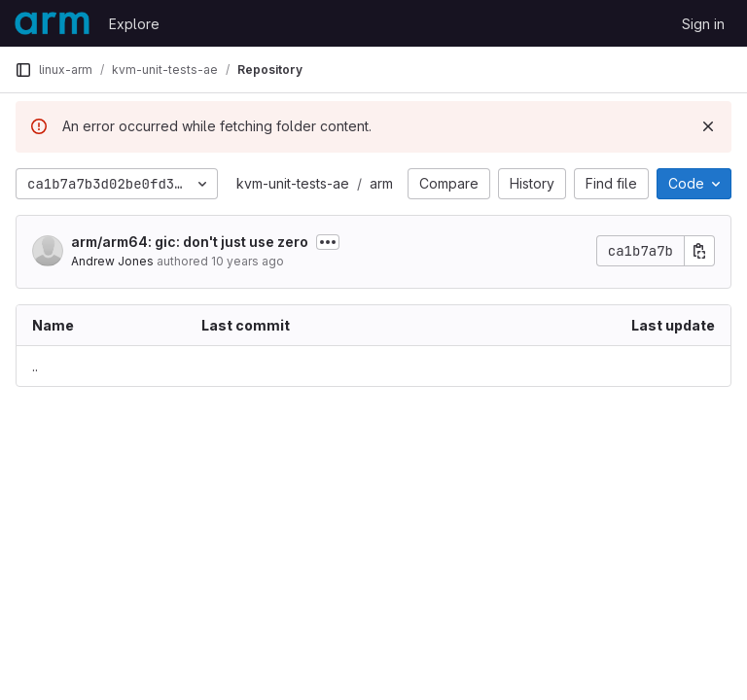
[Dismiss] (708, 126)
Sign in (703, 24)
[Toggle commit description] (328, 242)
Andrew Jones (112, 261)
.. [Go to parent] (35, 366)
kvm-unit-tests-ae (293, 183)
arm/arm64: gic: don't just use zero (190, 242)
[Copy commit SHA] (699, 251)
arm (381, 183)
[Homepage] (52, 23)
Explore (134, 24)
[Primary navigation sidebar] (23, 70)
